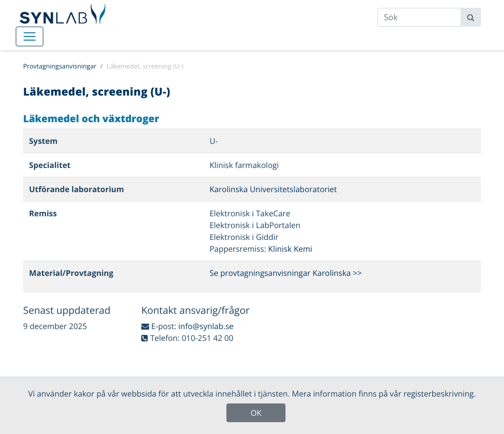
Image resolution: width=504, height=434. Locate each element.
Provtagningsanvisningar (60, 66)
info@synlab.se (206, 326)
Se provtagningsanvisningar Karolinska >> (286, 273)
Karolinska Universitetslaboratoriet (273, 189)
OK (256, 413)
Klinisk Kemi (290, 249)
